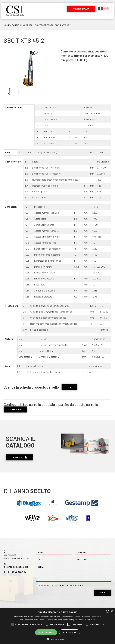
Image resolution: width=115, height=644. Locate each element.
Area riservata (81, 9)
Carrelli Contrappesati (38, 25)
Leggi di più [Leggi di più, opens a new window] (90, 619)
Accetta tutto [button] (46, 632)
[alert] (57, 626)
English (107, 9)
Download (19, 457)
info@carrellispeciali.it (16, 567)
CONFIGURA (15, 409)
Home (7, 25)
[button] (57, 639)
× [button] (112, 611)
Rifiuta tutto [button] (70, 632)
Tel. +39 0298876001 (17, 572)
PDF (69, 387)
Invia (103, 593)
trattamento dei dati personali (69, 585)
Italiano (100, 9)
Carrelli (17, 25)
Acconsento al (60, 585)
